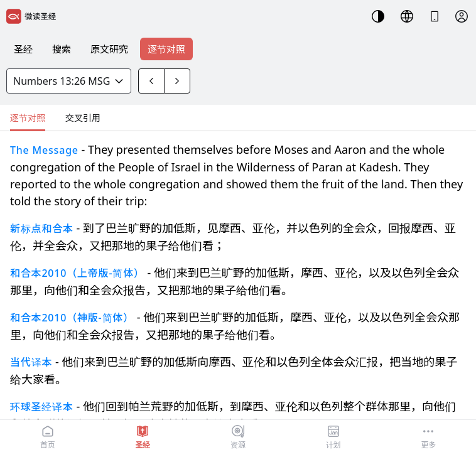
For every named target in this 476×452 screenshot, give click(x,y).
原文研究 (109, 49)
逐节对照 (166, 49)
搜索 (62, 49)
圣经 (23, 49)
